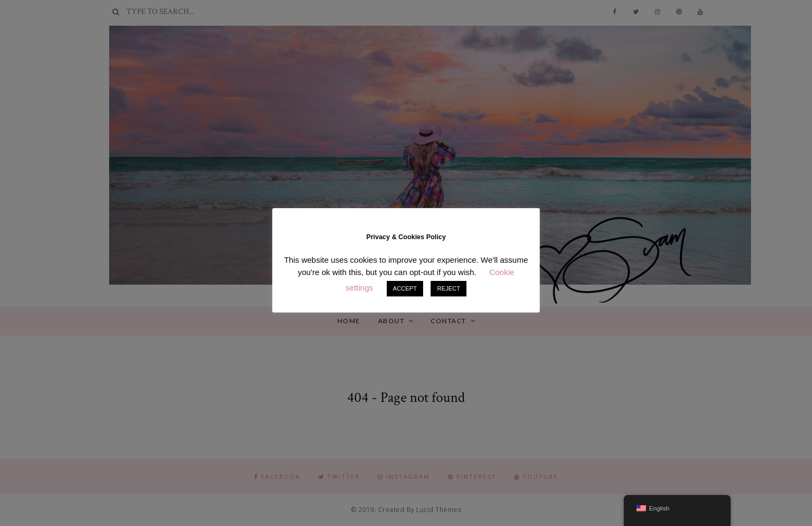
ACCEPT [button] (405, 288)
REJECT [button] (449, 288)
